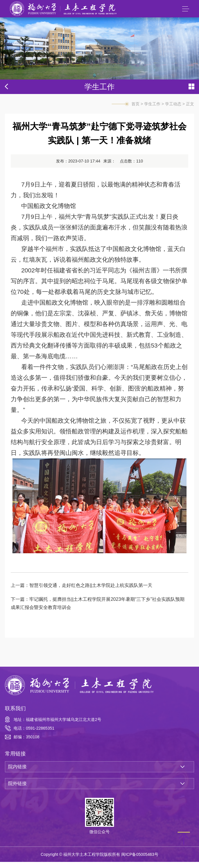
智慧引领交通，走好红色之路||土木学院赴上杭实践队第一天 (91, 591)
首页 (135, 110)
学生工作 (152, 110)
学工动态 (173, 110)
